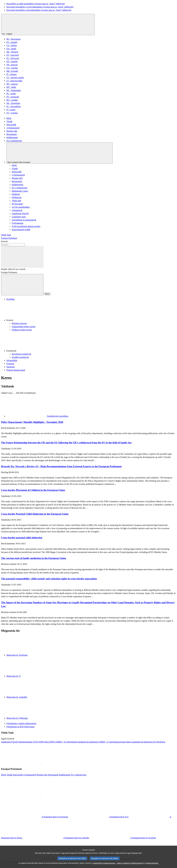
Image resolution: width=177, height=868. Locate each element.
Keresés (4, 241)
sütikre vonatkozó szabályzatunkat (130, 866)
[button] (91, 311)
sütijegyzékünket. (152, 866)
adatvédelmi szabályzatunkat (104, 866)
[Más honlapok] (60, 153)
